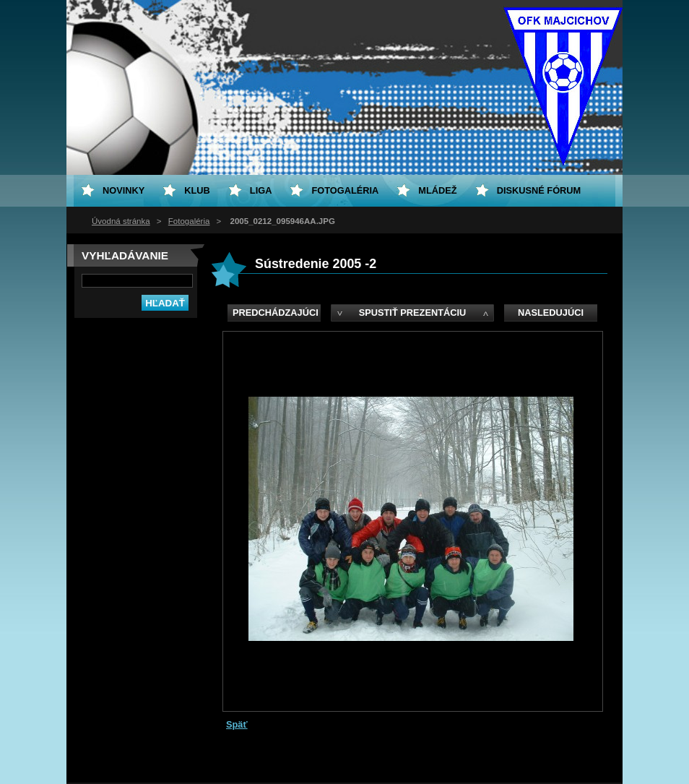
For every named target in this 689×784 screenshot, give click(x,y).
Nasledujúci (551, 313)
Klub (197, 190)
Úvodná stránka (121, 221)
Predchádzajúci (276, 313)
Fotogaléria (189, 221)
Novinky (123, 190)
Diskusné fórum (539, 190)
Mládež (437, 190)
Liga (261, 190)
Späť (237, 724)
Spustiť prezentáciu (413, 313)
